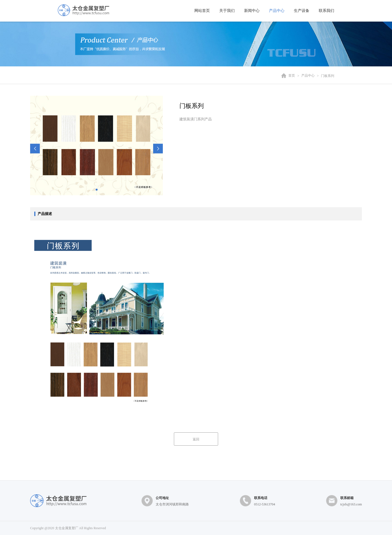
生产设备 (302, 11)
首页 (292, 76)
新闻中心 (252, 11)
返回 (196, 439)
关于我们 (227, 11)
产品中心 (277, 11)
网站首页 (202, 11)
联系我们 (326, 11)
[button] (35, 149)
